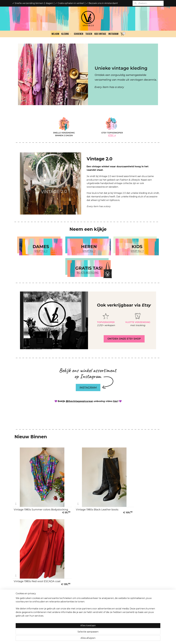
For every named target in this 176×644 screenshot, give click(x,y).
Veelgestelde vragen (24, 596)
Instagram (113, 34)
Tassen (89, 34)
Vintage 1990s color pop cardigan (137, 560)
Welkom (55, 34)
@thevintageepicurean (79, 401)
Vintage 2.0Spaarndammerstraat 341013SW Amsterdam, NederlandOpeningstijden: (86, 593)
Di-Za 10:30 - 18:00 (83, 602)
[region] (70, 632)
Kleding (66, 34)
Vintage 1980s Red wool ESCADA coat (137, 498)
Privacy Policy (20, 590)
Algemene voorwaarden (25, 587)
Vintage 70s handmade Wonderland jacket (36, 559)
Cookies (18, 599)
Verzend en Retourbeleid (26, 593)
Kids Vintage (100, 34)
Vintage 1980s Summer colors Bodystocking (32, 498)
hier (115, 401)
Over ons (18, 584)
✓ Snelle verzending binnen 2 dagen (33, 3)
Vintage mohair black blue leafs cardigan (85, 559)
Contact (18, 602)
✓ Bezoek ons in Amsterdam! (102, 3)
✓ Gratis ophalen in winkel (70, 3)
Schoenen (79, 34)
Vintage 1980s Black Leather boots (86, 499)
